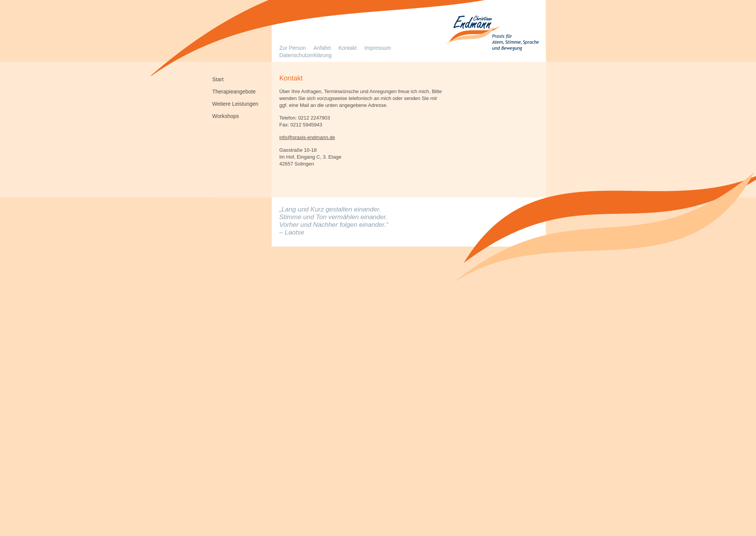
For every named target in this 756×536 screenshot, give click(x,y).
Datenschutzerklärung (306, 55)
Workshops (226, 116)
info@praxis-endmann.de (307, 137)
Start (218, 79)
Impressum (377, 48)
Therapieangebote (234, 91)
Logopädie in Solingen (491, 34)
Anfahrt (322, 48)
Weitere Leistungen (235, 103)
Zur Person (293, 48)
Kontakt (348, 48)
